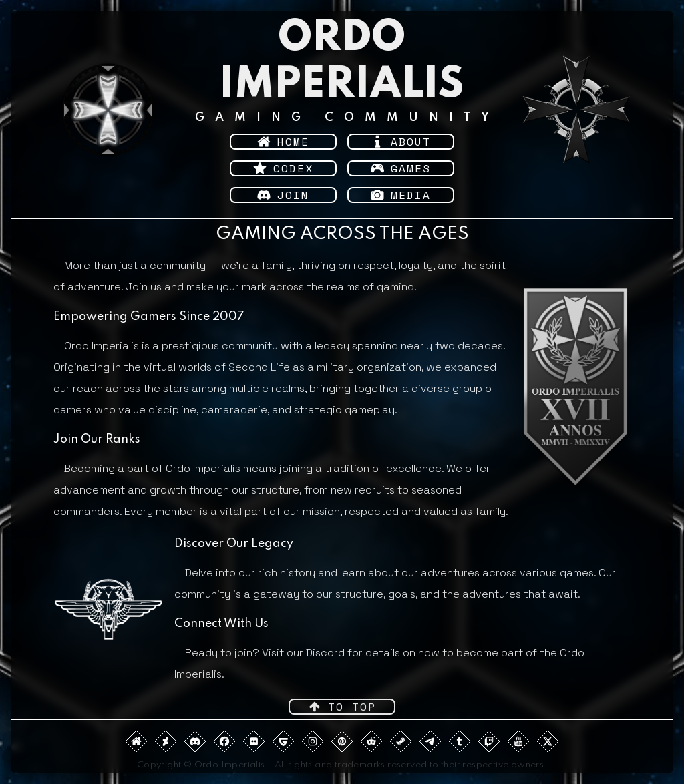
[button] (283, 142)
